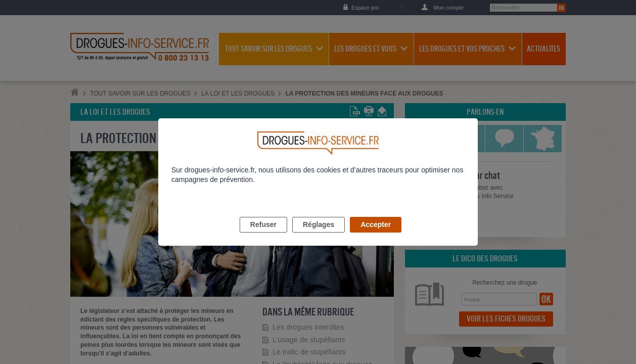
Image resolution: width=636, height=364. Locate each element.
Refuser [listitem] (263, 236)
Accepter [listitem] (376, 236)
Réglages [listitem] (319, 236)
